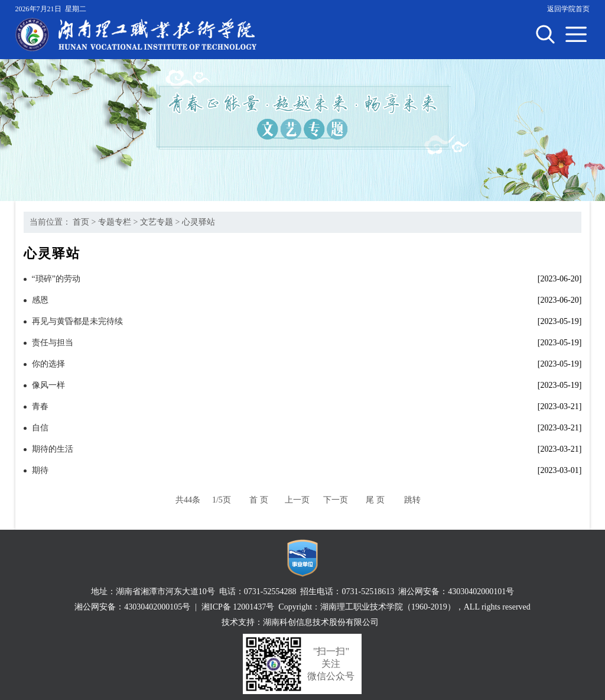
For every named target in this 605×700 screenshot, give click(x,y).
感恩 (40, 300)
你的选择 (48, 364)
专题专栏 (115, 222)
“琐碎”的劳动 (56, 279)
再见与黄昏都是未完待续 (77, 321)
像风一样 (48, 385)
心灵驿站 (199, 222)
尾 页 (375, 500)
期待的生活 (53, 449)
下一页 (336, 500)
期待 (40, 470)
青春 (40, 406)
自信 (40, 428)
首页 (81, 222)
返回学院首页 (568, 9)
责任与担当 (53, 343)
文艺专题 (157, 222)
